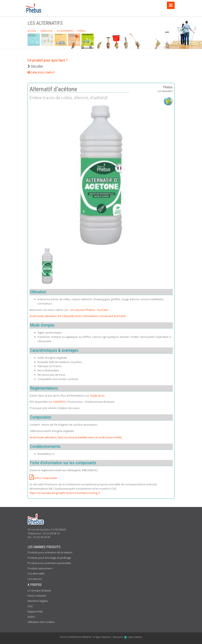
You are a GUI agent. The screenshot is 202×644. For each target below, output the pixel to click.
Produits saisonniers (40, 568)
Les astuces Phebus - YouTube (89, 310)
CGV (30, 606)
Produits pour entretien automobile (49, 563)
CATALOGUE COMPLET (41, 72)
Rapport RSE (35, 611)
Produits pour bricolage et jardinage (49, 558)
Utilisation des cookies (41, 622)
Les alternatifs (65, 31)
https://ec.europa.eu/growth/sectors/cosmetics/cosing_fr (65, 493)
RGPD (31, 617)
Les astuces (35, 579)
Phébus (81, 31)
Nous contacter (37, 596)
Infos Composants (43, 478)
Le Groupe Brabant (39, 590)
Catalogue (46, 31)
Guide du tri (97, 396)
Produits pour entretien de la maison (50, 552)
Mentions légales (38, 601)
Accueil (32, 31)
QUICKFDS (59, 402)
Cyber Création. (133, 637)
